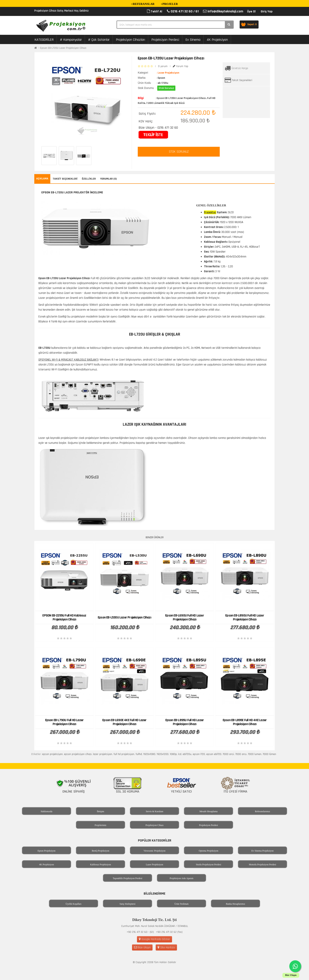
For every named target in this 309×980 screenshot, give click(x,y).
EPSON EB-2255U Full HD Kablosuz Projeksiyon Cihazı (64, 617)
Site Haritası (166, 947)
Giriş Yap (267, 12)
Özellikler (89, 179)
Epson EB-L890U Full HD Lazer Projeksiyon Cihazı (245, 617)
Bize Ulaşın (142, 947)
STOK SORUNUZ (179, 152)
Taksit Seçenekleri (242, 80)
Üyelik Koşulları (74, 904)
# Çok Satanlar (99, 40)
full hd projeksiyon (124, 754)
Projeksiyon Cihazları (130, 40)
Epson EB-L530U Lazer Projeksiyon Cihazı (124, 617)
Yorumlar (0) (108, 179)
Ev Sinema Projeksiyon (263, 851)
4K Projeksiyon (217, 40)
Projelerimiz (100, 825)
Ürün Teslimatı (181, 904)
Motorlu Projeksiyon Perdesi (262, 865)
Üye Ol (251, 12)
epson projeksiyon (52, 754)
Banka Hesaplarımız (235, 904)
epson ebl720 (214, 754)
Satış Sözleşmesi (128, 904)
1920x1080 (149, 754)
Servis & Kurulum (155, 811)
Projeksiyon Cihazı (154, 825)
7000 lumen (255, 754)
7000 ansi (228, 754)
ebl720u (187, 754)
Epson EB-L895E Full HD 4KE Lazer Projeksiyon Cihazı (245, 722)
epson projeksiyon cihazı (78, 754)
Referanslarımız (263, 811)
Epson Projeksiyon (47, 851)
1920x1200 (163, 754)
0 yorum (163, 66)
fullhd (139, 754)
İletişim (101, 811)
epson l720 (199, 754)
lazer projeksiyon (103, 754)
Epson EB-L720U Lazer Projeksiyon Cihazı (63, 48)
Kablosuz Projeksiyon (101, 865)
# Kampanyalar (71, 40)
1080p (173, 754)
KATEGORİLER (44, 40)
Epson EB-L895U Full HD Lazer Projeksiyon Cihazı (185, 722)
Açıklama (42, 179)
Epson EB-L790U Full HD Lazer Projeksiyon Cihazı (64, 722)
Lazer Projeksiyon (154, 865)
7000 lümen (269, 754)
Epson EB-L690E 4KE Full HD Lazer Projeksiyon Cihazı (124, 722)
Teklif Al (155, 12)
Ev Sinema (193, 40)
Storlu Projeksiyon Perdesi (208, 865)
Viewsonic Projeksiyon (155, 851)
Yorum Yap (181, 66)
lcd (180, 754)
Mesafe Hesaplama (208, 811)
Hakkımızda (47, 811)
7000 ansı (241, 754)
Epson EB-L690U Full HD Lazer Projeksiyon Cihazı (185, 617)
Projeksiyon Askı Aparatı (182, 878)
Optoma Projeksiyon (209, 851)
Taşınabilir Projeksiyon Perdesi (128, 878)
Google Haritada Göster (154, 939)
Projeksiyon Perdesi (165, 40)
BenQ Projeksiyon (101, 851)
